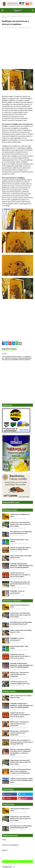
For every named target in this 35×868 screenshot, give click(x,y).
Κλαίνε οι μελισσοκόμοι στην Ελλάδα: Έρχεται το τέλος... (21, 557)
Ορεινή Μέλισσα (8, 28)
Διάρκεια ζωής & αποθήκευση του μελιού (20, 515)
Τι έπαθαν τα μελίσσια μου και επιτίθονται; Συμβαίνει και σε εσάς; (20, 683)
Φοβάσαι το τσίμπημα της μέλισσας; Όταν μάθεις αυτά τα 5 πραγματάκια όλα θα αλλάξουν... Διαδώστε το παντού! (21, 752)
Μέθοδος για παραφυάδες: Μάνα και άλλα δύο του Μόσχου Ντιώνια (21, 549)
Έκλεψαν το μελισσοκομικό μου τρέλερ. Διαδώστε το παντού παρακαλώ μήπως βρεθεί (22, 780)
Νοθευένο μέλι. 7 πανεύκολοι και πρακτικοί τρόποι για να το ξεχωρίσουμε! (20, 674)
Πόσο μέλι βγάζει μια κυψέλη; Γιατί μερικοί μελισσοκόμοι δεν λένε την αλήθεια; (20, 584)
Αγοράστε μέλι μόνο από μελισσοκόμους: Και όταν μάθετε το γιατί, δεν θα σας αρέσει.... (20, 575)
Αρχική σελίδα (6, 16)
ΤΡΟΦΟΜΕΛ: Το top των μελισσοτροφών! (17, 592)
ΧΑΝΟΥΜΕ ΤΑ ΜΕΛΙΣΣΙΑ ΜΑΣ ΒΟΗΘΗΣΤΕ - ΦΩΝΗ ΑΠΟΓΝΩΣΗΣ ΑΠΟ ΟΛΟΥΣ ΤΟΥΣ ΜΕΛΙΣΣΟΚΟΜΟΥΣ (22, 566)
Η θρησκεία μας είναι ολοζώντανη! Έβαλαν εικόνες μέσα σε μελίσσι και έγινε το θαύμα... (21, 524)
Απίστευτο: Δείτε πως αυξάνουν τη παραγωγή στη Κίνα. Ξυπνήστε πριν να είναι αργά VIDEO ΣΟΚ (22, 742)
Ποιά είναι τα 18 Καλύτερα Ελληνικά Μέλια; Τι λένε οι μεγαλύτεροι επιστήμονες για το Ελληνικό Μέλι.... (21, 771)
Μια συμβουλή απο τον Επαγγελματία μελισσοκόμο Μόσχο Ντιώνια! (21, 533)
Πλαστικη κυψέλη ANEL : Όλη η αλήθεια (19, 541)
